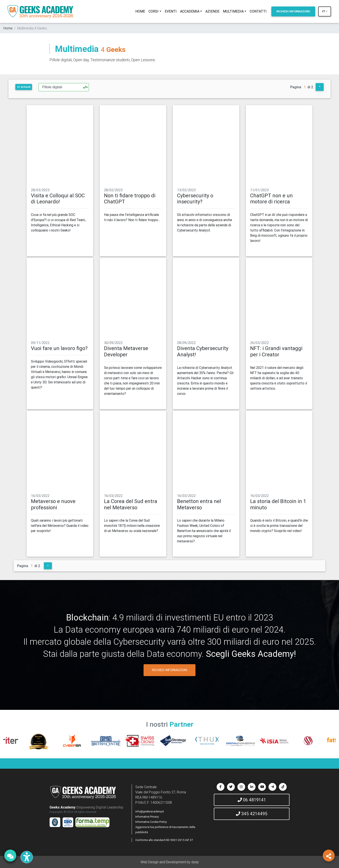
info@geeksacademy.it (150, 811)
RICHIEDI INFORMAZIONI (170, 670)
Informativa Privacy (147, 817)
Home (8, 28)
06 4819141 (252, 800)
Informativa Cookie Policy (151, 822)
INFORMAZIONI (293, 11)
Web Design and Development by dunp (170, 862)
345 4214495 (252, 814)
